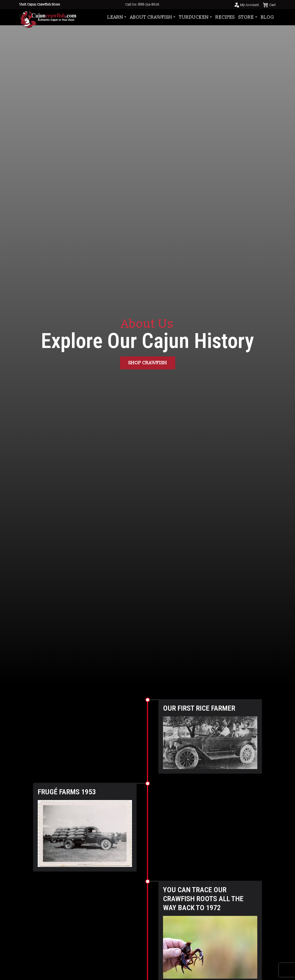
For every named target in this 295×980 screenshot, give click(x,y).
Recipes (225, 17)
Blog (267, 17)
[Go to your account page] (246, 5)
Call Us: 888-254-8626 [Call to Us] (142, 4)
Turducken (194, 17)
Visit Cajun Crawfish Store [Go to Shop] (40, 4)
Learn (115, 17)
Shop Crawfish (148, 363)
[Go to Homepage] (48, 17)
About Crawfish (151, 17)
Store (246, 17)
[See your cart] (269, 5)
